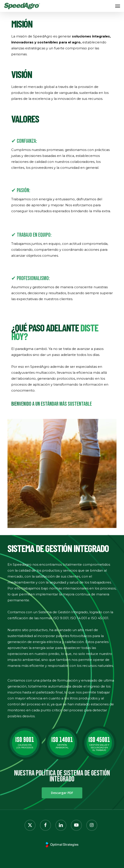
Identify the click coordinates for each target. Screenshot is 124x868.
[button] (118, 6)
